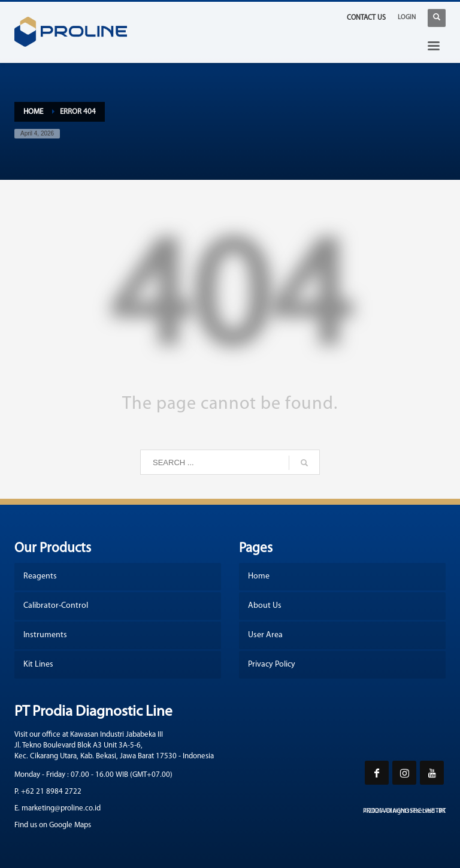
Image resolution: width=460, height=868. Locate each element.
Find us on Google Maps (53, 825)
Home (33, 112)
